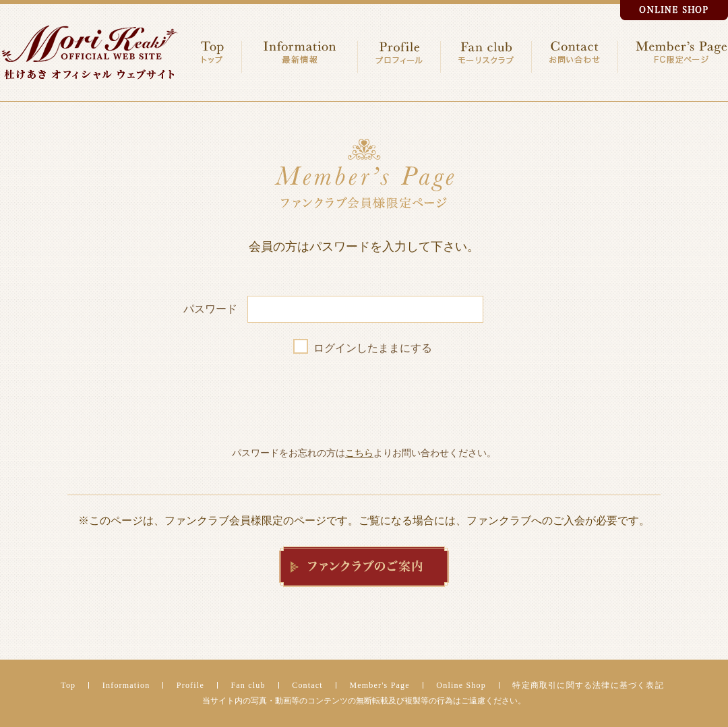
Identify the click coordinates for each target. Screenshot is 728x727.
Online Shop (461, 685)
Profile (190, 685)
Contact (307, 685)
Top (68, 685)
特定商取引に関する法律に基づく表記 (588, 685)
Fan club (248, 685)
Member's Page (379, 685)
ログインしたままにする (373, 348)
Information (126, 685)
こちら (359, 453)
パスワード (210, 309)
